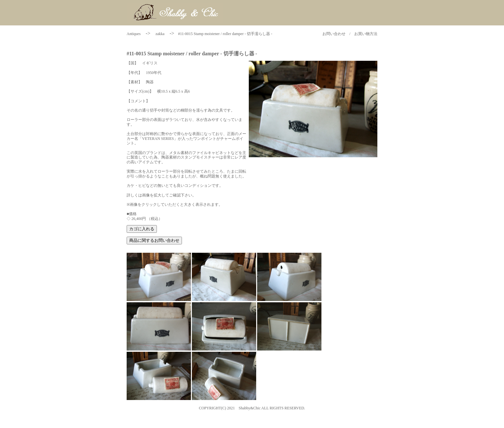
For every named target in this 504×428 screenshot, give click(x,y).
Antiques (134, 34)
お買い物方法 (366, 34)
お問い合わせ (334, 34)
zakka (160, 34)
